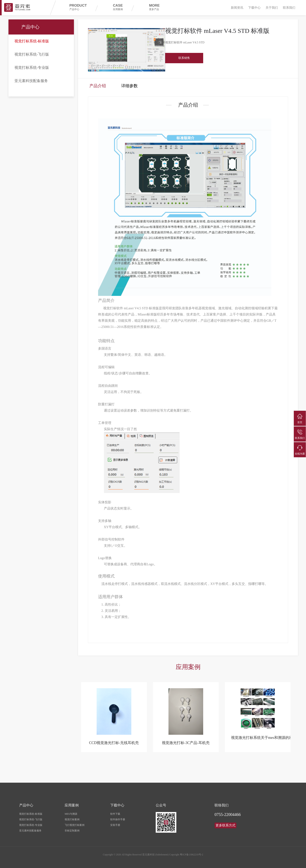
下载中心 (254, 8)
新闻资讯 (237, 8)
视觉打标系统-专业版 (32, 68)
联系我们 (289, 8)
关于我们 (272, 8)
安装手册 (115, 824)
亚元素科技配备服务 (31, 81)
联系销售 (184, 58)
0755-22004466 (228, 813)
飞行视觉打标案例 (75, 824)
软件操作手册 (118, 818)
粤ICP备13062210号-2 (192, 853)
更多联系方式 (225, 824)
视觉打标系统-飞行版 (32, 54)
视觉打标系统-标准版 (32, 41)
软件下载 (115, 812)
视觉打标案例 (72, 818)
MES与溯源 (71, 812)
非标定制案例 (72, 829)
